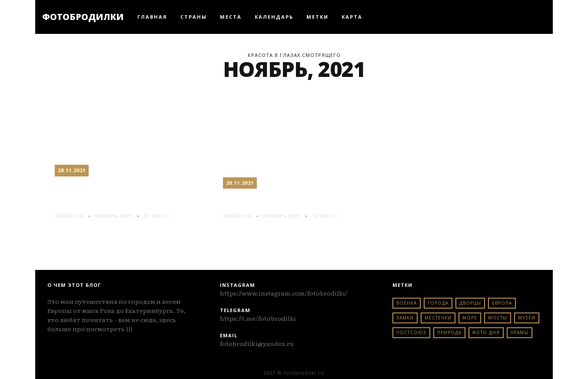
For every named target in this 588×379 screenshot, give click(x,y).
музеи (527, 318)
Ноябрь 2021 (114, 216)
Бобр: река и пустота (286, 200)
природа (449, 332)
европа (502, 303)
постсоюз (411, 332)
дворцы (470, 303)
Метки (317, 17)
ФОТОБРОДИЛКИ (83, 17)
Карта (352, 17)
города (438, 303)
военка (407, 303)
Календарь (274, 17)
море (470, 318)
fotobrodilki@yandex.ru (257, 343)
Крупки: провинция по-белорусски (128, 194)
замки (405, 318)
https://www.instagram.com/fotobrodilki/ (284, 293)
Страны (194, 17)
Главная (152, 17)
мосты (498, 318)
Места (231, 17)
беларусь (69, 216)
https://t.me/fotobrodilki (258, 318)
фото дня (486, 332)
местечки (438, 318)
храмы (520, 332)
